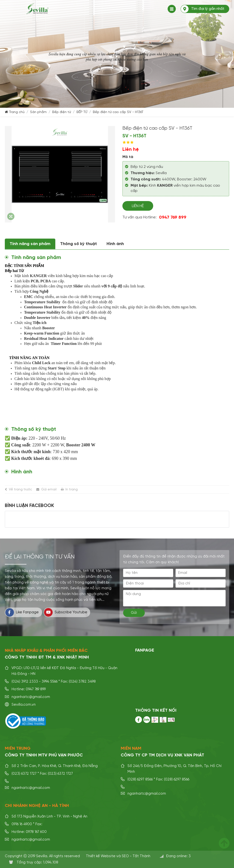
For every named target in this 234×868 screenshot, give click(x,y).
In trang (72, 489)
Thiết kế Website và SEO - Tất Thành (118, 856)
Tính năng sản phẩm (30, 244)
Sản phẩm (38, 112)
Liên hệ (138, 206)
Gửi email (49, 489)
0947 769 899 (173, 217)
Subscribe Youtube (66, 612)
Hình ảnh (115, 244)
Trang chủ (17, 112)
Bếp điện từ (62, 112)
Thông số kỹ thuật (79, 244)
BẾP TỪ (82, 112)
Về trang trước (20, 489)
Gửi (134, 613)
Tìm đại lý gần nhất (208, 9)
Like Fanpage (22, 612)
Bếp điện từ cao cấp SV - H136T (118, 112)
